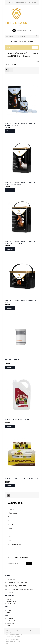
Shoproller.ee (34, 631)
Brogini (10, 529)
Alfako (10, 517)
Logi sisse (14, 41)
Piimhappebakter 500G (13, 360)
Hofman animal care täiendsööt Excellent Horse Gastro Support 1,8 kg (21, 184)
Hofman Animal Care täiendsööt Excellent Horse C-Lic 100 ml (21, 125)
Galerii (9, 612)
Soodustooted (11, 621)
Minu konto (11, 2)
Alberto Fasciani (13, 513)
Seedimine (27, 56)
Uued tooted (10, 623)
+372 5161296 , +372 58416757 (17, 586)
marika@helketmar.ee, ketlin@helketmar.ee (20, 589)
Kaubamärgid (11, 619)
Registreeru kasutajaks (26, 41)
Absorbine (11, 509)
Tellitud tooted (33, 2)
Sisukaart (9, 625)
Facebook (11, 593)
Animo (10, 521)
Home (10, 53)
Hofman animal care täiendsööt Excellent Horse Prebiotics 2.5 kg (21, 243)
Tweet (37, 61)
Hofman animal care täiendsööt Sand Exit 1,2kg (21, 302)
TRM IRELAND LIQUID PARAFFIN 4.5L (17, 419)
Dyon (10, 532)
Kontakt (9, 610)
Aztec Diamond (13, 525)
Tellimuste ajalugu (21, 2)
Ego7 (10, 540)
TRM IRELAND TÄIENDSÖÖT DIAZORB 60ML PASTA (22, 478)
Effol (10, 536)
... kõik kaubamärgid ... (15, 544)
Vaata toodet (10, 131)
